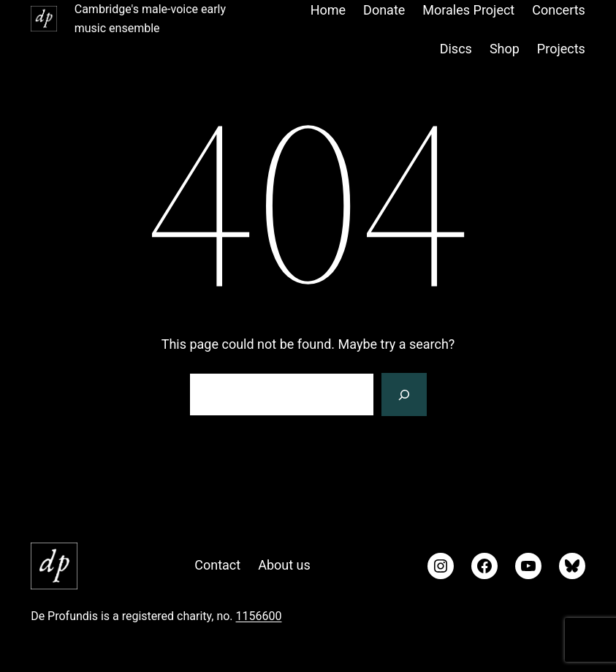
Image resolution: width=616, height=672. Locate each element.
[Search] (404, 395)
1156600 (259, 616)
